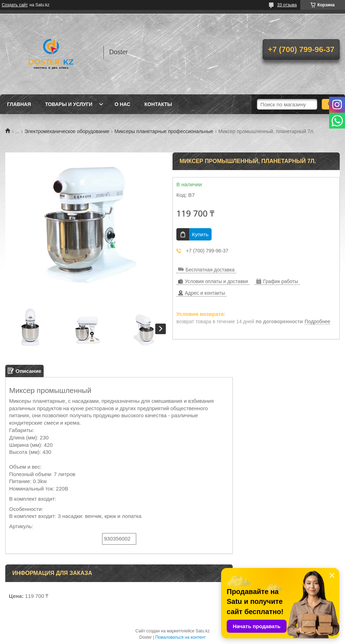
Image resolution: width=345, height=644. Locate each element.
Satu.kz (202, 631)
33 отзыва (287, 5)
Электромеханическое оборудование (67, 131)
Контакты (158, 104)
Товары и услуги (69, 104)
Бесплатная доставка (210, 270)
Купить (200, 234)
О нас (122, 104)
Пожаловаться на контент (180, 637)
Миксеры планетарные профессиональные (164, 131)
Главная (19, 104)
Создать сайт (15, 5)
